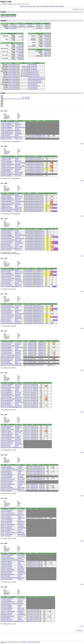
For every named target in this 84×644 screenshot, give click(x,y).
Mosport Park (19, 134)
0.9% (19, 59)
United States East (13, 489)
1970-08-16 (5, 243)
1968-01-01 (5, 158)
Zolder (17, 349)
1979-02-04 (5, 600)
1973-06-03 (5, 351)
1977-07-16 (5, 525)
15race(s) (45, 45)
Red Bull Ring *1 (19, 243)
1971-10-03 (5, 286)
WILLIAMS (33, 467)
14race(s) (18, 51)
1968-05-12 (5, 160)
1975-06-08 (5, 436)
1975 (18, 99)
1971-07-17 (5, 278)
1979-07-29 (5, 613)
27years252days (12, 87)
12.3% (19, 53)
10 (1, 137)
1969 (29, 97)
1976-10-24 (5, 491)
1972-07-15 (5, 315)
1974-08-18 (5, 402)
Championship (27, 6)
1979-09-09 (5, 618)
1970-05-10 (5, 234)
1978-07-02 (5, 568)
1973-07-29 (5, 357)
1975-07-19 (5, 441)
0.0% (20, 37)
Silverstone (18, 131)
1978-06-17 (5, 566)
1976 (21, 99)
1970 (5, 99)
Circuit (55, 6)
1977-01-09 (5, 510)
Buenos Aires (18, 306)
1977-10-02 (5, 533)
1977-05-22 (5, 518)
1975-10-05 (5, 447)
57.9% (46, 51)
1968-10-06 (5, 174)
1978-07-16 (5, 570)
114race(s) (11, 28)
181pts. (46, 53)
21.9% (46, 37)
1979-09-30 (5, 620)
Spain (10, 160)
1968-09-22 (5, 173)
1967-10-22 (5, 139)
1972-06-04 (5, 312)
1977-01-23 (5, 512)
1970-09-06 (5, 245)
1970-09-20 (5, 247)
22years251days (12, 65)
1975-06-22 (5, 438)
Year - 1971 (4, 259)
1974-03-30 (5, 388)
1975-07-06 (5, 439)
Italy (9, 136)
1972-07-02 (5, 314)
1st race (24, 66)
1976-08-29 (5, 484)
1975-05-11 (5, 433)
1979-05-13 (5, 607)
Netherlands (11, 126)
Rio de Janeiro (21, 557)
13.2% (46, 46)
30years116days (12, 84)
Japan (10, 491)
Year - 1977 (4, 498)
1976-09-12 (5, 486)
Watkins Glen (19, 137)
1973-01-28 (5, 343)
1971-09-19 (5, 285)
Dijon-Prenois (19, 397)
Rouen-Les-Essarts (20, 166)
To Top (82, 144)
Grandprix (50, 6)
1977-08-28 (5, 529)
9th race (23, 74)
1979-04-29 (5, 605)
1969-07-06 (5, 201)
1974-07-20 (5, 399)
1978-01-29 (5, 557)
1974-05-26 (5, 393)
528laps (46, 56)
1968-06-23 (5, 164)
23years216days (12, 74)
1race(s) (37, 28)
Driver (15, 4)
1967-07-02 (5, 129)
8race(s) (18, 45)
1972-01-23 (5, 306)
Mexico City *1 (19, 139)
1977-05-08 (5, 517)
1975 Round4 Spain (33, 84)
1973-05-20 (5, 349)
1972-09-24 (5, 322)
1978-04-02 (5, 560)
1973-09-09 (5, 362)
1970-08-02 (5, 242)
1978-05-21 (5, 563)
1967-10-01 (5, 137)
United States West (13, 470)
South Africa (11, 123)
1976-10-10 (5, 489)
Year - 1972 (4, 294)
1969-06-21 (5, 200)
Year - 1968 (4, 146)
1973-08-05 (5, 359)
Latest (82, 9)
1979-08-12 (5, 615)
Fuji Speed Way (22, 491)
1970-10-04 (5, 248)
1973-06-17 (5, 352)
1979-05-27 (5, 608)
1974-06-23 (5, 396)
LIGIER (31, 610)
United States (12, 137)
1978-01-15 (5, 555)
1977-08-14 (5, 528)
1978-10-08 (5, 579)
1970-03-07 (5, 230)
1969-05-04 (5, 197)
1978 (26, 99)
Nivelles (17, 312)
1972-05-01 (5, 309)
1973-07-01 (5, 354)
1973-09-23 (5, 364)
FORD (40, 195)
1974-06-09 (5, 394)
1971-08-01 (5, 280)
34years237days (12, 81)
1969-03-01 (5, 195)
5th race (23, 71)
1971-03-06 (5, 270)
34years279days (12, 78)
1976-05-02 (5, 471)
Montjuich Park (19, 197)
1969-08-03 (5, 205)
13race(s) (18, 48)
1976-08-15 (5, 483)
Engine (46, 6)
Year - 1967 (4, 111)
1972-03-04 (5, 307)
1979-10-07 (5, 621)
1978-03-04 (5, 558)
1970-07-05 (5, 238)
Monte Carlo (18, 124)
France (10, 129)
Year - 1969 (4, 183)
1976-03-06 (5, 468)
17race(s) (45, 38)
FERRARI (31, 158)
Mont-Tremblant (19, 173)
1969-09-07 (5, 206)
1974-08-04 (5, 401)
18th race (23, 76)
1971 (7, 99)
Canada (10, 134)
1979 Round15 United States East (36, 78)
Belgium (8, 16)
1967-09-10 (5, 136)
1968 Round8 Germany (34, 74)
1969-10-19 (5, 211)
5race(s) (28, 27)
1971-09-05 (5, 283)
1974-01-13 (5, 384)
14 (1, 364)
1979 (29, 99)
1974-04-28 (5, 389)
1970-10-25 (5, 250)
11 (1, 139)
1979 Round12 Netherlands (35, 81)
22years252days (12, 66)
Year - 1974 (4, 373)
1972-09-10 (5, 320)
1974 (15, 99)
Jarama (17, 160)
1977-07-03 (5, 523)
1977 (23, 99)
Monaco (10, 124)
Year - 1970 (4, 219)
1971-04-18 (5, 272)
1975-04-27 (5, 431)
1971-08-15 (5, 282)
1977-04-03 (5, 515)
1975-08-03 (5, 442)
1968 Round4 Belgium (34, 71)
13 (1, 250)
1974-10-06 (5, 407)
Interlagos (18, 344)
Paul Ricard (18, 277)
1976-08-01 (5, 481)
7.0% (19, 46)
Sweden (10, 352)
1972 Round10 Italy (33, 87)
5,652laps (45, 54)
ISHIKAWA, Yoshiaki (26, 642)
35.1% (46, 43)
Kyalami (17, 123)
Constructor (40, 6)
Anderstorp (18, 352)
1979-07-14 (5, 611)
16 (1, 491)
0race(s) (12, 25)
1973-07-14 (5, 355)
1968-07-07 (5, 166)
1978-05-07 (5, 562)
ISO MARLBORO (32, 365)
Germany (11, 132)
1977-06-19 (5, 521)
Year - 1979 (4, 587)
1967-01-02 (5, 123)
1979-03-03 (5, 602)
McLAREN (31, 359)
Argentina (11, 306)
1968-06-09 (5, 163)
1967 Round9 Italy (33, 65)
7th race (23, 73)
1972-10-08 (5, 323)
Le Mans (17, 129)
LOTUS (29, 384)
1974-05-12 (5, 391)
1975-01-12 (5, 426)
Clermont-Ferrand (20, 201)
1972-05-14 (5, 310)
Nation (62, 6)
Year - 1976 (4, 455)
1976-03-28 (5, 470)
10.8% (19, 49)
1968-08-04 (5, 169)
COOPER (32, 136)
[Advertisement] (42, 637)
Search (20, 4)
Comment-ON (76, 9)
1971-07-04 (5, 277)
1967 (23, 97)
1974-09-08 (5, 404)
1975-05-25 (5, 434)
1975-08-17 (5, 444)
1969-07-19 (5, 203)
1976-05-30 (5, 475)
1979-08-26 (5, 616)
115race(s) (19, 27)
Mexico (10, 139)
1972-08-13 (5, 318)
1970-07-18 (5, 240)
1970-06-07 (5, 235)
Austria (10, 243)
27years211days (12, 86)
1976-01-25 (5, 467)
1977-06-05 (5, 520)
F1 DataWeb (4, 4)
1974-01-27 (5, 386)
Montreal (20, 579)
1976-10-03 (5, 488)
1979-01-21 (5, 599)
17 (1, 536)
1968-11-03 (5, 176)
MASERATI (40, 136)
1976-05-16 (5, 473)
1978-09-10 (5, 576)
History (59, 6)
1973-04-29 (5, 347)
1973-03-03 (5, 346)
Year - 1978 (4, 543)
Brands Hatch (19, 168)
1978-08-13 (5, 573)
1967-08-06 (5, 132)
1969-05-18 (5, 198)
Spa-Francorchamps (20, 127)
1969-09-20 (5, 208)
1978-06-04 (5, 565)
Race (21, 6)
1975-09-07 (5, 446)
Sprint (32, 6)
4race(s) (18, 54)
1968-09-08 (5, 171)
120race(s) (11, 27)
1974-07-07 (5, 397)
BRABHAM (32, 195)
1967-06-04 (5, 126)
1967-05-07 (5, 124)
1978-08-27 (5, 575)
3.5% (19, 56)
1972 (10, 99)
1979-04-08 (5, 603)
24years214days (12, 76)
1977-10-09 (5, 534)
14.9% (46, 40)
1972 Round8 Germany (34, 86)
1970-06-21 (5, 237)
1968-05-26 (5, 161)
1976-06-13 (5, 476)
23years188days (12, 73)
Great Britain (11, 131)
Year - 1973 (4, 331)
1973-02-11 (5, 344)
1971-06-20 (5, 275)
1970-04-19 (5, 232)
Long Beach (21, 470)
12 (1, 176)
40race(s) (45, 42)
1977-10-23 (5, 536)
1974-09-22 (5, 405)
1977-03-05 (5, 513)
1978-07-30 (5, 571)
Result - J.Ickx (6, 1)
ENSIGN (33, 484)
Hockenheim (18, 242)
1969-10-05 (5, 209)
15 (1, 365)
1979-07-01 (5, 610)
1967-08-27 (5, 134)
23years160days (12, 71)
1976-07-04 (5, 478)
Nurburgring (18, 132)
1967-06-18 (5, 127)
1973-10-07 (5, 365)
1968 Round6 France (33, 73)
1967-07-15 (5, 131)
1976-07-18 (5, 479)
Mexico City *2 (19, 250)
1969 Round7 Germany (34, 76)
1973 (13, 99)
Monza (17, 136)
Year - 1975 (4, 415)
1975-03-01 (5, 430)
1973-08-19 (5, 360)
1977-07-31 (5, 526)
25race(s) (45, 35)
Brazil (10, 344)
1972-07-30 (5, 317)
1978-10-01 (5, 578)
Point (5, 115)
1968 (26, 97)
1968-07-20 (5, 168)
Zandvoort (18, 126)
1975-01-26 (5, 428)
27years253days (12, 89)
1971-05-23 (5, 273)
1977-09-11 (5, 531)
